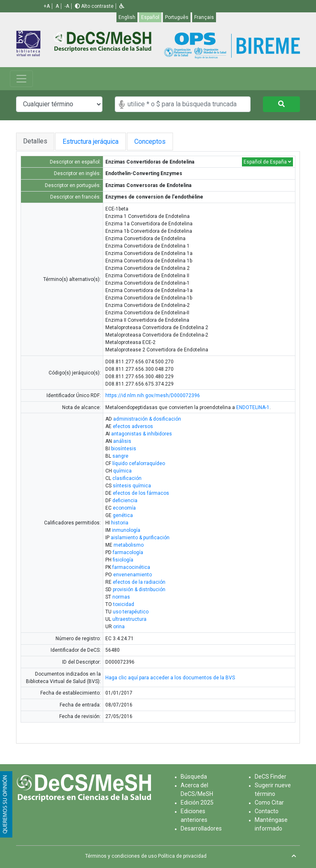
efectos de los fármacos (141, 493)
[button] (122, 6)
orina (119, 627)
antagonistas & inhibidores (142, 434)
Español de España (267, 162)
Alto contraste (94, 6)
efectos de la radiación (139, 582)
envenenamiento (132, 575)
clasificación (127, 478)
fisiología (123, 560)
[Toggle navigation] (21, 79)
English (127, 17)
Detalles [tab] (35, 141)
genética (123, 515)
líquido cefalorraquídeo (139, 463)
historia (120, 523)
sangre (120, 456)
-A (67, 6)
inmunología (126, 530)
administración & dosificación (147, 419)
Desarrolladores (201, 828)
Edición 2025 (197, 802)
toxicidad (124, 604)
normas (121, 597)
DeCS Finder (271, 777)
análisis (122, 441)
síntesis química (132, 486)
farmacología (128, 552)
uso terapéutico (131, 612)
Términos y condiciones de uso (121, 856)
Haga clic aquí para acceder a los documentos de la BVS (170, 678)
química (122, 471)
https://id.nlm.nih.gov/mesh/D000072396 (153, 395)
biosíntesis (124, 449)
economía (124, 508)
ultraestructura (129, 619)
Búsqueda (194, 777)
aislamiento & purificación (140, 538)
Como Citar (269, 802)
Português (177, 17)
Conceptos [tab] (158, 142)
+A (47, 6)
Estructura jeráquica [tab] (92, 142)
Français (204, 17)
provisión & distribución (139, 590)
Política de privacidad (182, 856)
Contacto (267, 811)
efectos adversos (133, 426)
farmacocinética (131, 567)
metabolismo (129, 545)
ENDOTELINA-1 (253, 407)
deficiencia (125, 501)
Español (150, 17)
